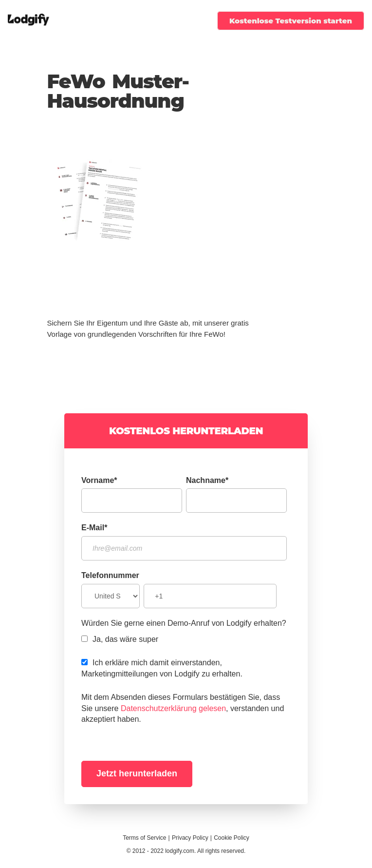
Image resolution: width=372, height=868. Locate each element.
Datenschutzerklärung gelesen (173, 708)
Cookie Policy (232, 838)
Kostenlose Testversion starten (291, 21)
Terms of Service (144, 838)
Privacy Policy (190, 838)
